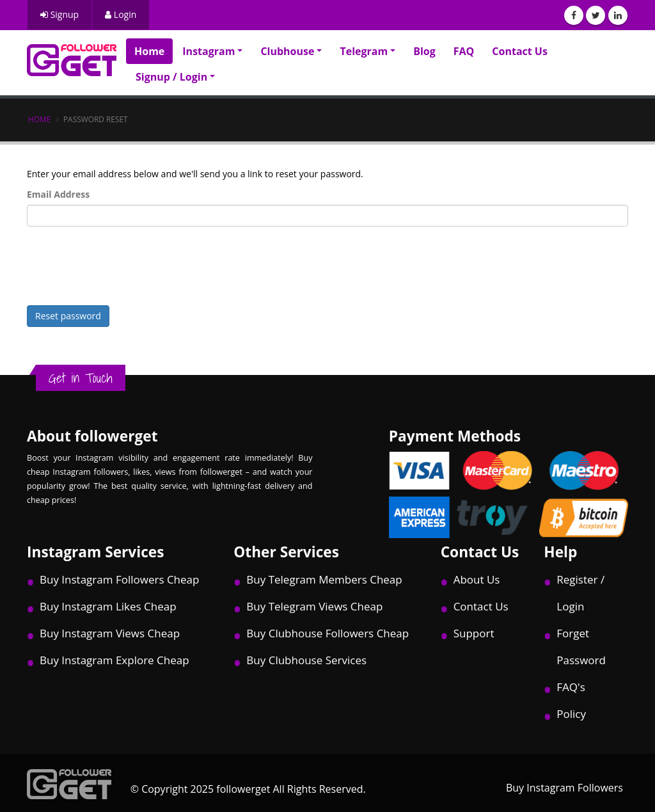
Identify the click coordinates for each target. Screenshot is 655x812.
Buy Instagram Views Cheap (110, 633)
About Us (477, 579)
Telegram (364, 51)
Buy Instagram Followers (564, 788)
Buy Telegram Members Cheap (324, 579)
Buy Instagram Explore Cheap (114, 660)
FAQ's (571, 687)
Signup (59, 14)
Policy (571, 714)
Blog (424, 51)
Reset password (68, 316)
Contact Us (520, 51)
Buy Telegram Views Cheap (314, 606)
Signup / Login (171, 77)
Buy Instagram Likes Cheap (108, 606)
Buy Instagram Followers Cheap (119, 579)
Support (474, 633)
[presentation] (124, 261)
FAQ (464, 51)
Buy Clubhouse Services (306, 660)
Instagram (209, 51)
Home (149, 51)
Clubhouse (287, 51)
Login (121, 14)
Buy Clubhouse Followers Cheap (327, 633)
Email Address (58, 194)
